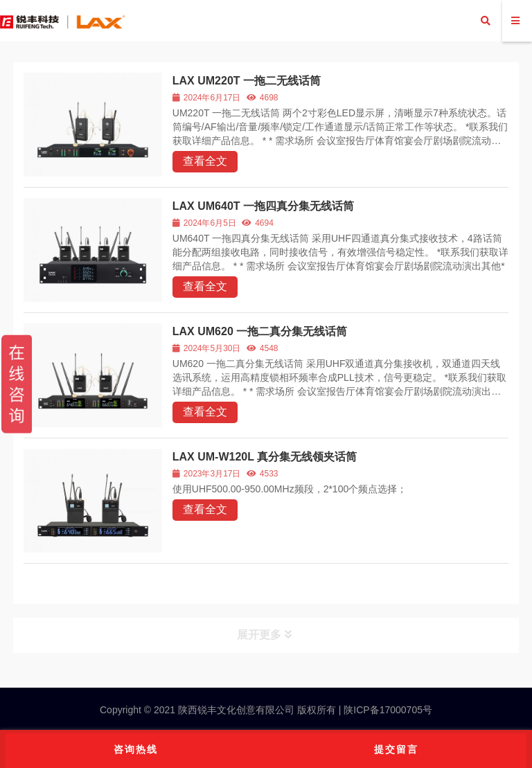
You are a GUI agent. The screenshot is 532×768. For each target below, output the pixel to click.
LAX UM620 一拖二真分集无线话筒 (260, 331)
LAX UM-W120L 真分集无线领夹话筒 (265, 457)
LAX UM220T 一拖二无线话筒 (247, 81)
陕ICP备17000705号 (387, 710)
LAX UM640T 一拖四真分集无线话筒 (263, 206)
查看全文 (205, 161)
